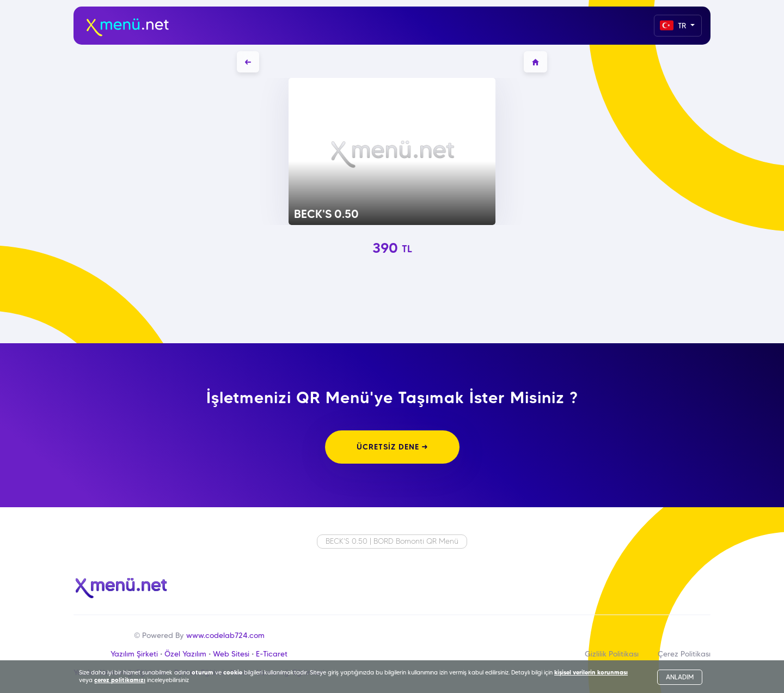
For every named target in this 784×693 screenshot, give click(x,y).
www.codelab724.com (225, 635)
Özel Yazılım (185, 654)
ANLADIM (680, 677)
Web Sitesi (231, 654)
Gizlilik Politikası (612, 654)
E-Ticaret (272, 654)
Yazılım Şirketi (134, 654)
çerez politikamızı (120, 680)
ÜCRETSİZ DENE (392, 447)
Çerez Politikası (684, 654)
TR (674, 25)
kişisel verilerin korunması (591, 672)
